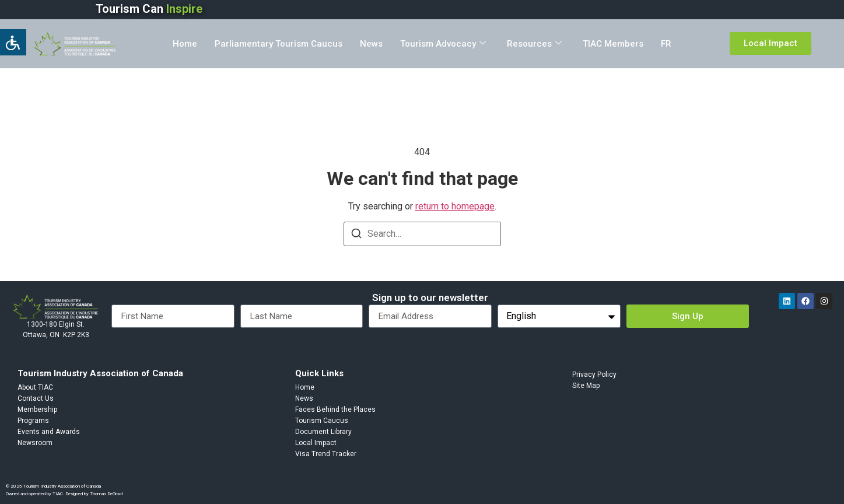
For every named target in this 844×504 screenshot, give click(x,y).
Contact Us (36, 398)
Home (185, 44)
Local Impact (316, 443)
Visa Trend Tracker (326, 454)
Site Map (586, 386)
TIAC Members (613, 44)
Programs (33, 421)
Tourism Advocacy (443, 44)
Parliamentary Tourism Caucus (279, 44)
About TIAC (35, 387)
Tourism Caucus (322, 421)
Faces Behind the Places (335, 409)
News (371, 44)
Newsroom (35, 443)
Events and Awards (49, 432)
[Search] (356, 235)
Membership (37, 409)
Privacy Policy (594, 374)
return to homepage (455, 206)
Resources (534, 44)
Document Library (323, 432)
